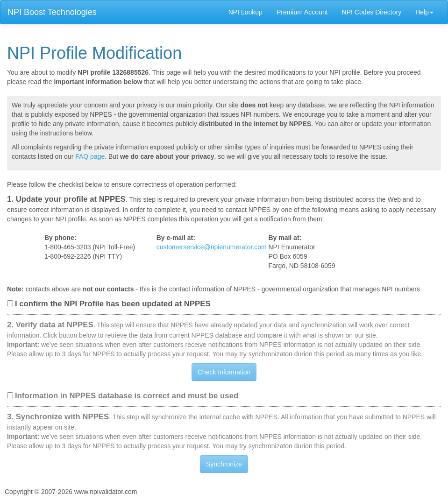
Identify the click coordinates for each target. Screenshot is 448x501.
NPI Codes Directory (372, 12)
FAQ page (90, 156)
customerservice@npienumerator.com (212, 247)
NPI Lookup (245, 12)
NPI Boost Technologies (52, 12)
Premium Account (302, 12)
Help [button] (424, 12)
